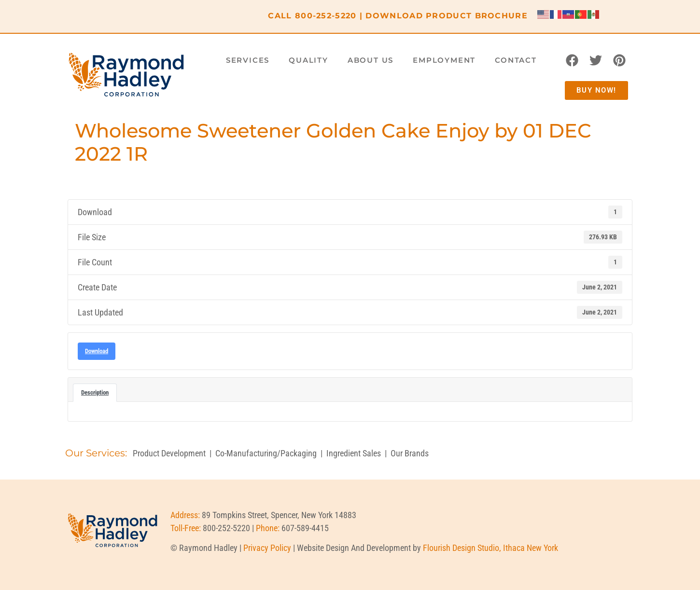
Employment (444, 60)
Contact (516, 60)
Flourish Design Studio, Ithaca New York (490, 548)
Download (97, 351)
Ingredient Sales (354, 453)
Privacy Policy (267, 548)
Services (248, 60)
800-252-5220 (326, 16)
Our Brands (410, 453)
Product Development (169, 453)
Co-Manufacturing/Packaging (266, 453)
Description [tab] (95, 392)
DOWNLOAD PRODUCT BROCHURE (447, 16)
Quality (308, 60)
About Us (371, 60)
